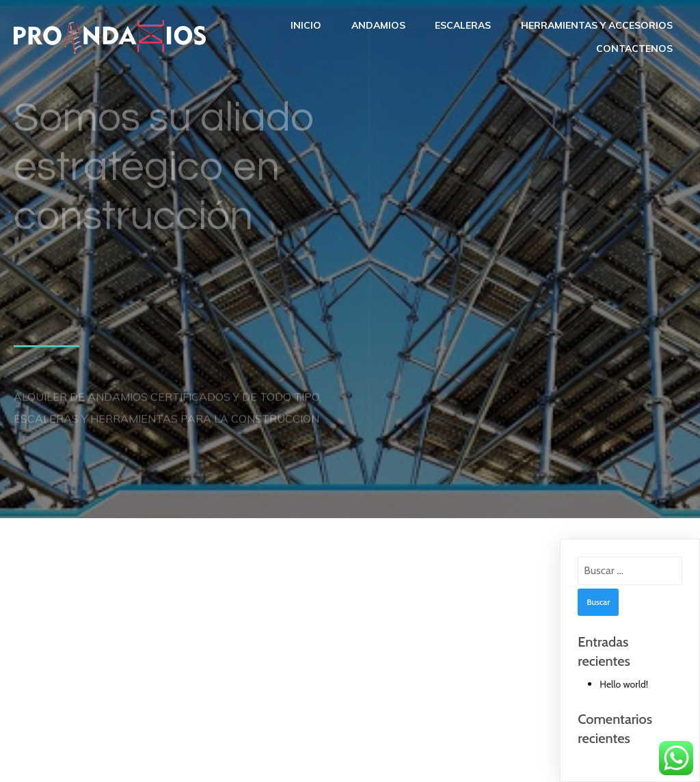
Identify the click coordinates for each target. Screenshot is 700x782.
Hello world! (624, 684)
